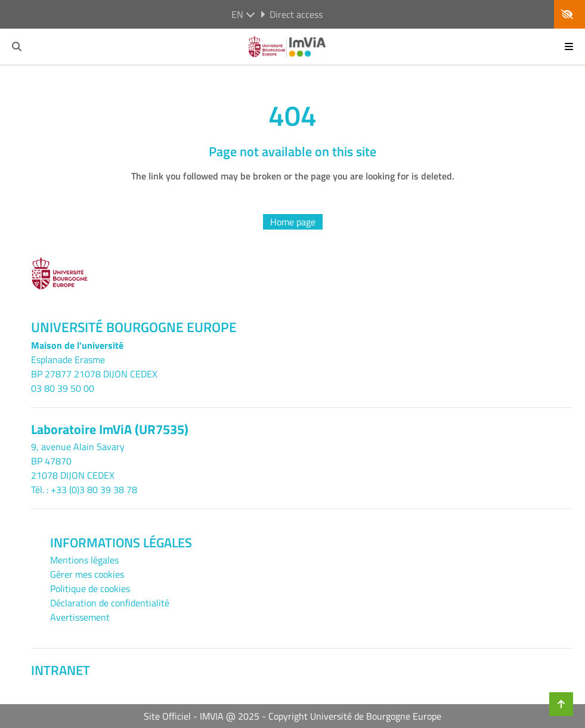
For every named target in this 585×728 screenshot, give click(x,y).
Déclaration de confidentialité (110, 603)
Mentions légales (84, 560)
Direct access (291, 14)
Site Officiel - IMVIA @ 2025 (202, 716)
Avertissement (80, 617)
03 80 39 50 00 (63, 388)
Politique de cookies (90, 588)
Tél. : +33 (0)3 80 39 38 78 (84, 490)
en (243, 14)
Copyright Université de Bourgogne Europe (355, 716)
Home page (293, 222)
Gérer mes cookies (87, 574)
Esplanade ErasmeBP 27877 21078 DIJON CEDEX (94, 367)
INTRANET (61, 670)
